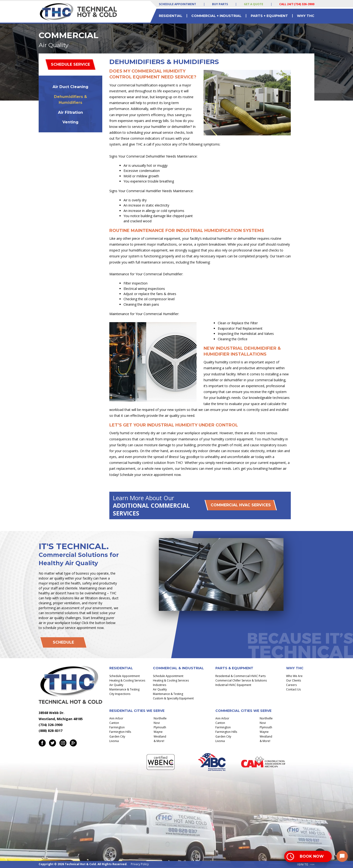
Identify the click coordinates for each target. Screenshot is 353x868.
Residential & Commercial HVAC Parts (240, 676)
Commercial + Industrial (216, 16)
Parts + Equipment (269, 16)
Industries (160, 685)
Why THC (306, 16)
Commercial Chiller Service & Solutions (241, 680)
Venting (70, 122)
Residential (171, 16)
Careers (291, 685)
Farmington (117, 727)
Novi (157, 723)
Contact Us (293, 689)
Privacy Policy (140, 864)
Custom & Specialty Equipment (173, 698)
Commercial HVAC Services (241, 505)
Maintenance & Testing (124, 689)
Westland (160, 736)
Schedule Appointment (177, 4)
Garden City (117, 736)
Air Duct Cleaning (70, 87)
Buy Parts (220, 4)
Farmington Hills (120, 732)
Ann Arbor (116, 718)
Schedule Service (70, 64)
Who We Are (294, 676)
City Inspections (120, 694)
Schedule (63, 642)
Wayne (158, 732)
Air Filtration (70, 112)
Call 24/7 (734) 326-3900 (297, 4)
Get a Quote (254, 4)
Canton (114, 723)
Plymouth (160, 727)
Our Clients (293, 680)
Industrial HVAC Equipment (233, 685)
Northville (160, 718)
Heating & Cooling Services (127, 680)
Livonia (114, 741)
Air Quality (116, 685)
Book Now (312, 856)
